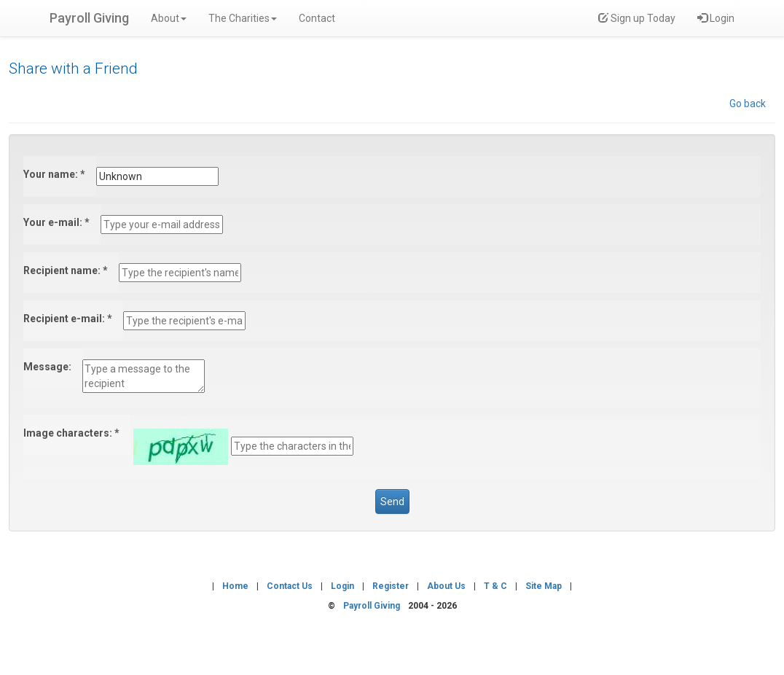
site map (544, 586)
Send (392, 502)
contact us (290, 586)
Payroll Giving (89, 18)
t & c (495, 586)
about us (446, 586)
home (235, 586)
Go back (748, 104)
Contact (317, 18)
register (391, 586)
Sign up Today (637, 18)
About (169, 18)
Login (716, 18)
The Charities (243, 18)
